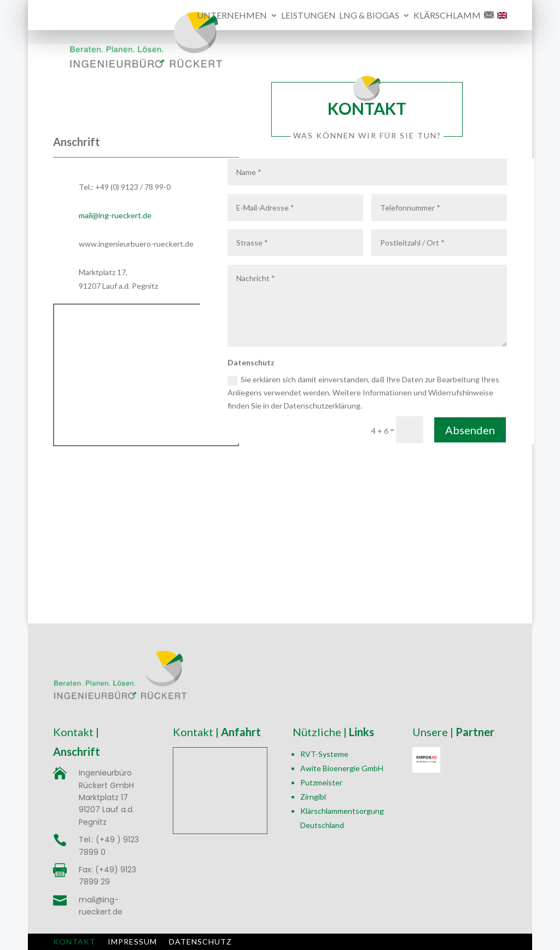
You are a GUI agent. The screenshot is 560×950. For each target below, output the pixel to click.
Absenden (470, 430)
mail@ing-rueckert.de (115, 215)
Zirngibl (313, 797)
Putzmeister (321, 782)
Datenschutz (200, 941)
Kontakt (74, 941)
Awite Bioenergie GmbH (342, 768)
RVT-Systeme (324, 754)
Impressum (132, 941)
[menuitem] (502, 21)
